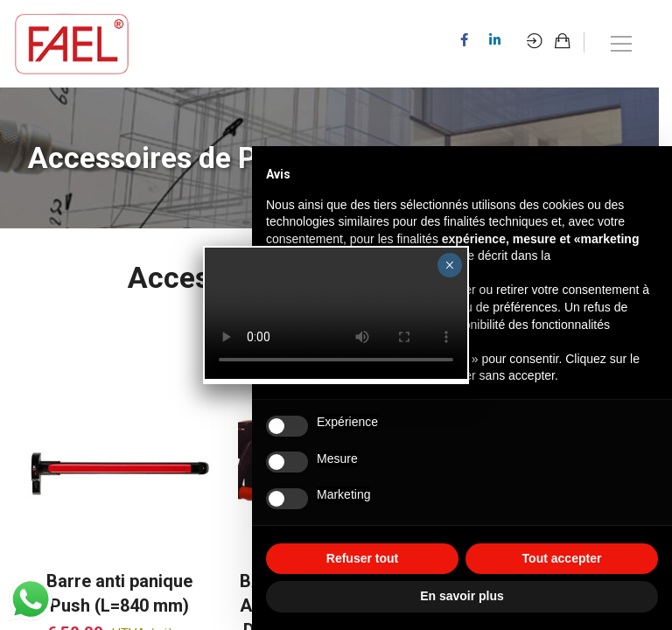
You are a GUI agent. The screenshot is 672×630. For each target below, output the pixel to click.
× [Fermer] (449, 265)
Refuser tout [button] (362, 558)
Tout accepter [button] (562, 558)
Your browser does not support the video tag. (336, 313)
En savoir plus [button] (462, 596)
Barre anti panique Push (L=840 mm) (119, 593)
